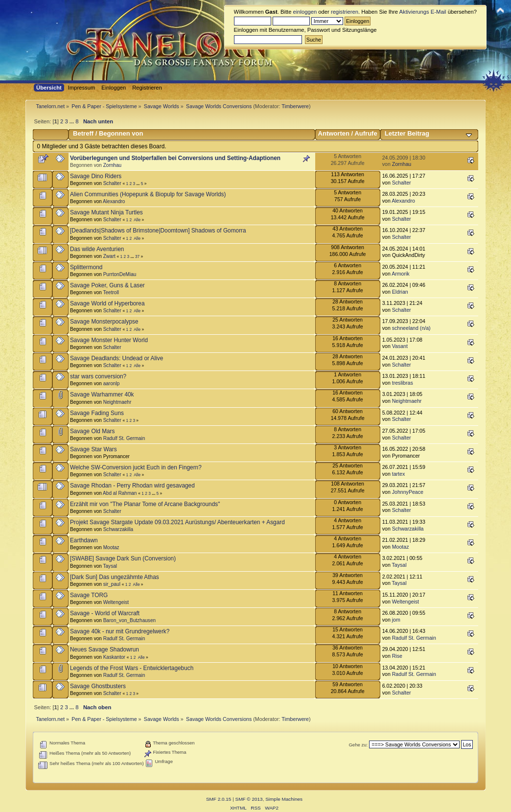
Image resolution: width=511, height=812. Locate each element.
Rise (397, 656)
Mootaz (111, 547)
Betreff (83, 133)
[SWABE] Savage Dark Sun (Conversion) (123, 558)
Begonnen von (121, 133)
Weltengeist (116, 602)
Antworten (334, 133)
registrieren (345, 12)
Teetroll (111, 292)
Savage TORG (89, 595)
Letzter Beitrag (407, 133)
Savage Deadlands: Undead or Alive (116, 358)
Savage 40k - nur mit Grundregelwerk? (120, 631)
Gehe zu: (358, 745)
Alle (137, 220)
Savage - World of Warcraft (105, 613)
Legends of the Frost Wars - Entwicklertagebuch (132, 668)
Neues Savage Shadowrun (105, 650)
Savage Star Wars (93, 449)
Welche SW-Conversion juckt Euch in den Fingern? (136, 467)
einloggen (305, 12)
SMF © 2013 (249, 799)
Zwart (109, 256)
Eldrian (400, 292)
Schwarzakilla (118, 529)
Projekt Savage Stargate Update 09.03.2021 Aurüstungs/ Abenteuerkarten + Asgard (177, 522)
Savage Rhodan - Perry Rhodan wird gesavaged (132, 486)
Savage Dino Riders (96, 176)
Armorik (401, 274)
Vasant (400, 346)
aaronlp (112, 383)
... (72, 121)
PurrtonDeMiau (120, 274)
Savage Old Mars (93, 431)
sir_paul (112, 584)
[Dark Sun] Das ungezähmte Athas (115, 577)
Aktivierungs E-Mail (423, 12)
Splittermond (86, 267)
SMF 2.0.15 (219, 799)
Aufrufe (366, 133)
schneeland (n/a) (411, 328)
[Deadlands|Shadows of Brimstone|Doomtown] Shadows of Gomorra (158, 231)
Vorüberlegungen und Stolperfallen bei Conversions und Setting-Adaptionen (175, 158)
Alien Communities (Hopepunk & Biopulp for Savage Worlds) (148, 194)
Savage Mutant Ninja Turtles (106, 212)
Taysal (110, 566)
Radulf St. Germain (124, 438)
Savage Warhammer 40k (102, 394)
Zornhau (112, 165)
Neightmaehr (117, 402)
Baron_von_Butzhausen (129, 620)
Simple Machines (284, 799)
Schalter (112, 183)
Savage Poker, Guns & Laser (107, 285)
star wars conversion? (98, 376)
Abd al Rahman (120, 493)
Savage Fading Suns (97, 413)
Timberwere (295, 106)
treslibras (403, 383)
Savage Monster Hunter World (109, 340)
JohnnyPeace (408, 492)
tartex (399, 474)
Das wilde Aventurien (97, 249)
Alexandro (114, 201)
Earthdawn (84, 540)
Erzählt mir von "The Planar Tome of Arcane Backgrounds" (145, 504)
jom (396, 620)
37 (137, 256)
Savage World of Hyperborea (107, 303)
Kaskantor (114, 657)
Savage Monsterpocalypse (104, 322)
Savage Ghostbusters (98, 686)
